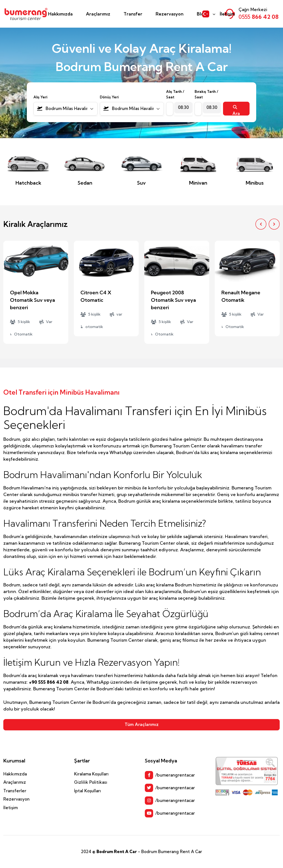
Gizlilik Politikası (91, 782)
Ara (236, 110)
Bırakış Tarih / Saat (206, 94)
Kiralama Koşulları (91, 774)
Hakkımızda (60, 14)
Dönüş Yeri (109, 97)
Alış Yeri (40, 97)
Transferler (15, 791)
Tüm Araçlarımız (142, 724)
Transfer (133, 14)
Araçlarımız (98, 14)
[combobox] (65, 109)
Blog (202, 14)
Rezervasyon (170, 14)
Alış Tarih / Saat (175, 94)
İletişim (227, 14)
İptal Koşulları (87, 791)
